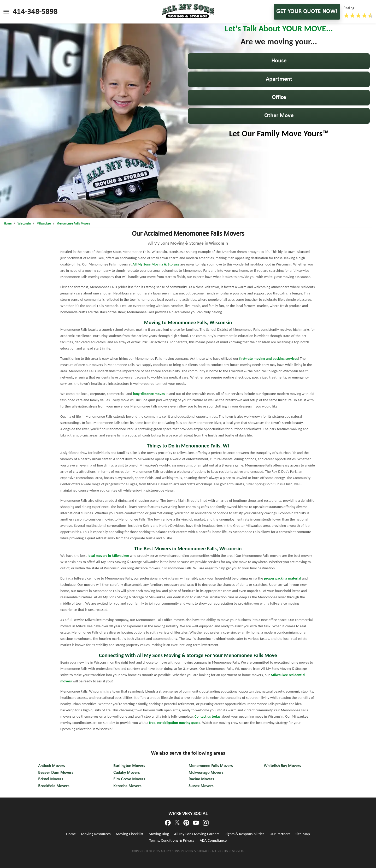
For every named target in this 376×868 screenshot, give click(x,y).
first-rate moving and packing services (268, 359)
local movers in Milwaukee (108, 556)
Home (71, 834)
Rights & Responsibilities (244, 834)
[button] (279, 61)
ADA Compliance (213, 840)
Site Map (303, 834)
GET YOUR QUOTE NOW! (307, 12)
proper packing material (283, 578)
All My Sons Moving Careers (197, 834)
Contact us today (208, 716)
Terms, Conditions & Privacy (172, 840)
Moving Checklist (130, 834)
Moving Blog (159, 834)
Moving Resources (96, 834)
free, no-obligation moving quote (175, 723)
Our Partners (280, 834)
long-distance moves (149, 394)
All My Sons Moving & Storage (156, 264)
